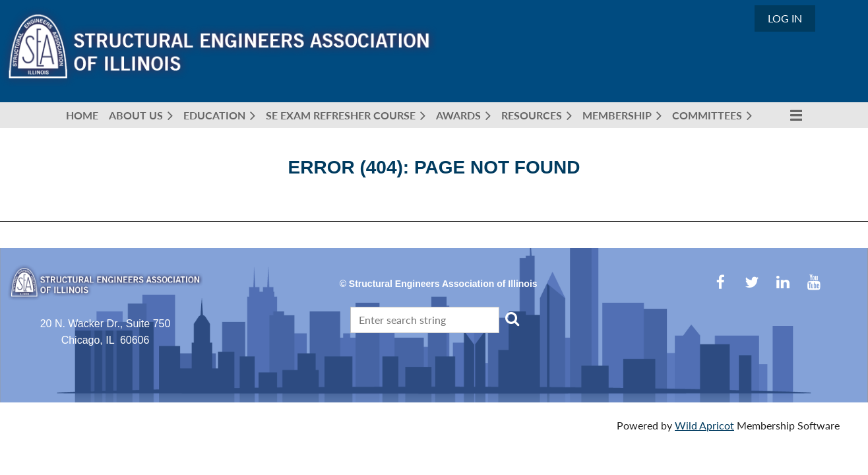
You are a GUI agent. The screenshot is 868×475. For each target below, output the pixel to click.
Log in (785, 18)
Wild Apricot (704, 425)
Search (512, 319)
